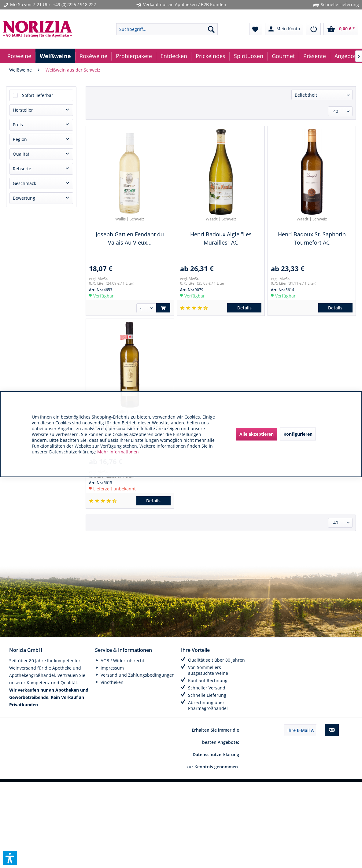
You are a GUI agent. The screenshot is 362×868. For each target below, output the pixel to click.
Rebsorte (22, 169)
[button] (10, 858)
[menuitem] (167, 29)
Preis (18, 125)
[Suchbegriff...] (167, 29)
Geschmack (24, 183)
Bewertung (24, 198)
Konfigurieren (298, 434)
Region (20, 139)
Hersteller (23, 110)
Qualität (21, 154)
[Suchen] (211, 29)
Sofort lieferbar (38, 95)
